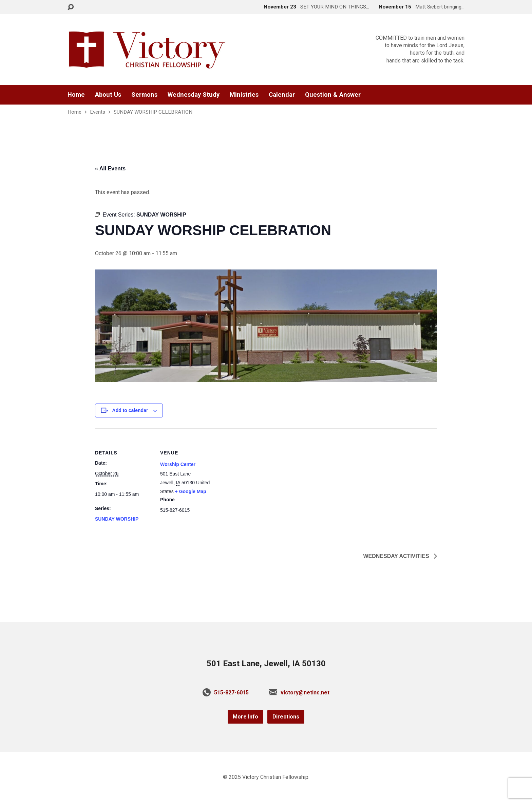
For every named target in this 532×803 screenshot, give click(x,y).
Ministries (244, 95)
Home (76, 95)
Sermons (144, 95)
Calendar (282, 95)
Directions (286, 717)
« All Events (110, 169)
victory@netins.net (305, 693)
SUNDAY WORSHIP (117, 519)
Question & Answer (333, 95)
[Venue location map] (261, 475)
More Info (245, 717)
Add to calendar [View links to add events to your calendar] (130, 410)
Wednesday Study (194, 95)
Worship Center (178, 464)
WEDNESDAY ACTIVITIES (397, 556)
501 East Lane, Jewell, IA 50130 (266, 664)
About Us (108, 95)
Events (98, 112)
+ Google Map (191, 491)
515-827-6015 (231, 693)
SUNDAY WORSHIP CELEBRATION (153, 112)
